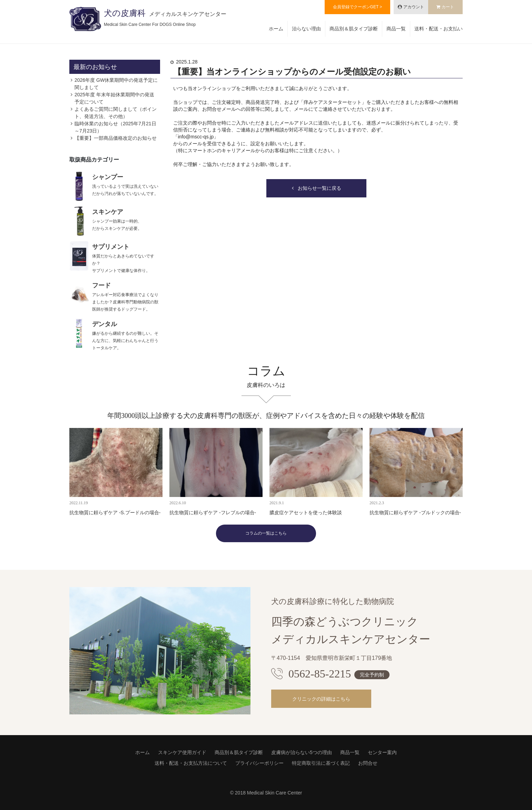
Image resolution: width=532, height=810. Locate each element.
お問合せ (368, 763)
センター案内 (382, 752)
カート (448, 7)
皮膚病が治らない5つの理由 (302, 752)
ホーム (276, 29)
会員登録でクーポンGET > (358, 7)
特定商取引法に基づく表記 (321, 763)
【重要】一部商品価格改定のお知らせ (116, 138)
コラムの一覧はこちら (266, 533)
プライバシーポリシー (259, 763)
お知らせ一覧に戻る (319, 188)
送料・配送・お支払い (439, 29)
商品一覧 (396, 29)
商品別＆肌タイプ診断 (354, 29)
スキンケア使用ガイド (182, 752)
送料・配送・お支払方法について (191, 763)
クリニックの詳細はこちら (321, 699)
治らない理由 (306, 29)
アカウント (414, 7)
